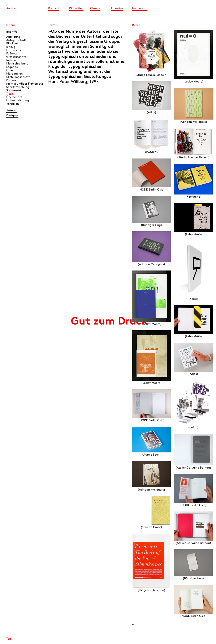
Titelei (10, 94)
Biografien (76, 8)
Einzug (11, 47)
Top (9, 639)
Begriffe (12, 32)
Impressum (140, 8)
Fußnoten (13, 54)
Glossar (95, 8)
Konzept (54, 8)
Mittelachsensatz (18, 77)
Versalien (13, 104)
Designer (12, 116)
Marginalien (14, 74)
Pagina (11, 80)
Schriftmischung (18, 87)
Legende (12, 67)
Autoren (12, 111)
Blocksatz (13, 44)
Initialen (12, 60)
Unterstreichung (18, 101)
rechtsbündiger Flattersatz (25, 84)
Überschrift (14, 97)
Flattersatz (14, 50)
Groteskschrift (16, 57)
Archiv (11, 8)
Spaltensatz (14, 91)
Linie (10, 70)
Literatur (117, 8)
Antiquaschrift (16, 40)
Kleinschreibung (17, 64)
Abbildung (13, 37)
